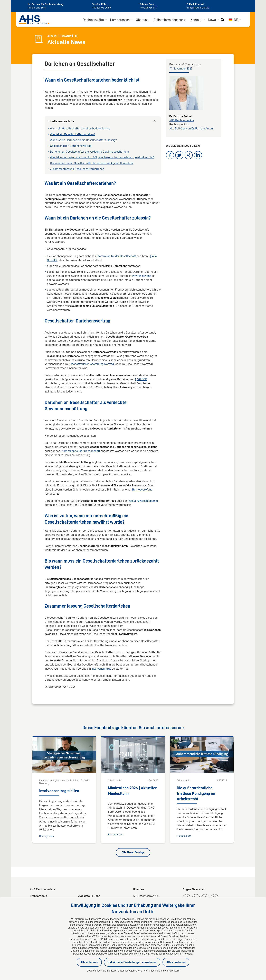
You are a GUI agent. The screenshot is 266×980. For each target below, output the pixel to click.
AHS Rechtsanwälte (182, 121)
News (212, 20)
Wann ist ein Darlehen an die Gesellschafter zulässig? (83, 140)
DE (233, 20)
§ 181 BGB (141, 380)
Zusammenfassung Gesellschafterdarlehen (77, 169)
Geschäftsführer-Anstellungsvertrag (92, 364)
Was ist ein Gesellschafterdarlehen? (73, 135)
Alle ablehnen (89, 962)
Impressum (173, 971)
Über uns (142, 20)
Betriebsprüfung (142, 490)
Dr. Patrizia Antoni (180, 117)
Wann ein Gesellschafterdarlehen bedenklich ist (80, 129)
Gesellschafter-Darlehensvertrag (71, 146)
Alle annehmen (176, 962)
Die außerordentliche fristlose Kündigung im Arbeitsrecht (196, 794)
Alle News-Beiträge (133, 853)
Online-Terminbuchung (169, 20)
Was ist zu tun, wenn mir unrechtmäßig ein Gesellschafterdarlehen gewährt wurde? (102, 158)
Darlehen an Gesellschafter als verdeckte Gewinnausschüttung (89, 152)
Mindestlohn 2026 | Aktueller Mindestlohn (132, 791)
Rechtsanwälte (93, 20)
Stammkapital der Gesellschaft (117, 256)
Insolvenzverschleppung (143, 501)
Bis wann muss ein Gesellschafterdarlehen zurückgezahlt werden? (92, 163)
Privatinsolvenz (142, 276)
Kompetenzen (120, 20)
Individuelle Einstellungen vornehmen (132, 962)
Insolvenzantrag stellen (59, 791)
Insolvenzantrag (102, 669)
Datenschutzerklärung (130, 971)
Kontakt (196, 20)
